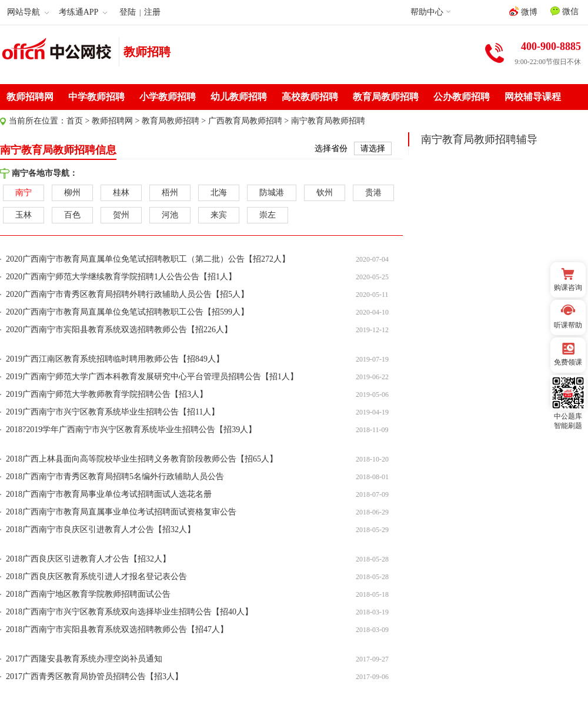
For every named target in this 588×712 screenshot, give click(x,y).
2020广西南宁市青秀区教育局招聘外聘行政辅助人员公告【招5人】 (127, 294)
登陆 (128, 12)
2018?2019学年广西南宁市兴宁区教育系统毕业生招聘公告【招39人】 (131, 429)
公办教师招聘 (462, 97)
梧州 (170, 193)
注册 (152, 12)
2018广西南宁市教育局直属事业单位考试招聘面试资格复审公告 (121, 512)
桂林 (121, 193)
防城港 (272, 193)
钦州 (325, 193)
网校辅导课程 (533, 97)
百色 (72, 215)
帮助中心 (427, 12)
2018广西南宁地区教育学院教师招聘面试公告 (88, 594)
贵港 (373, 193)
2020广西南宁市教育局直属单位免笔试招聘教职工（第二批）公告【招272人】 (148, 259)
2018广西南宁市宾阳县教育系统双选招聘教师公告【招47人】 (117, 629)
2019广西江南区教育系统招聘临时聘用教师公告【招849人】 (115, 359)
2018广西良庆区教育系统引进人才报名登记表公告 (96, 576)
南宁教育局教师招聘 (328, 121)
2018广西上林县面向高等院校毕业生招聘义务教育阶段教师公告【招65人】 (142, 459)
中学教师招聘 (96, 97)
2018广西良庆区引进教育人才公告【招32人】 (88, 559)
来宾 (219, 215)
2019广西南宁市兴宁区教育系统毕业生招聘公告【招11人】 (113, 412)
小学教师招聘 (168, 97)
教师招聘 (147, 52)
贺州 (121, 215)
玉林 (24, 215)
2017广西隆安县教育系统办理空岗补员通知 (84, 659)
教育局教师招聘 (386, 97)
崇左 (268, 215)
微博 (523, 11)
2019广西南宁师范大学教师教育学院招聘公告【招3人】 (107, 394)
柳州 (72, 193)
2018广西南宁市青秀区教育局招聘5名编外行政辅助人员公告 (115, 477)
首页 (75, 121)
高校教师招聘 (310, 97)
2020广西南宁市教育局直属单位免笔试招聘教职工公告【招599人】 (127, 312)
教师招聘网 (30, 97)
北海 (219, 193)
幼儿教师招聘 (239, 97)
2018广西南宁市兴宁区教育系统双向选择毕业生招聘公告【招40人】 (129, 612)
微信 (564, 11)
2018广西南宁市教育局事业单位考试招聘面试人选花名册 (109, 494)
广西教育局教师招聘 (245, 121)
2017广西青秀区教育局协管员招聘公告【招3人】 (94, 676)
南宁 (24, 193)
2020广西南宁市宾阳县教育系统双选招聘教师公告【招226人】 (119, 330)
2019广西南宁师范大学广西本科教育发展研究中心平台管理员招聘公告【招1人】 (152, 377)
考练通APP (83, 12)
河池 (170, 215)
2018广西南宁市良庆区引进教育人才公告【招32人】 (101, 529)
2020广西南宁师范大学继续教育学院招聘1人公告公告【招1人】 (121, 277)
